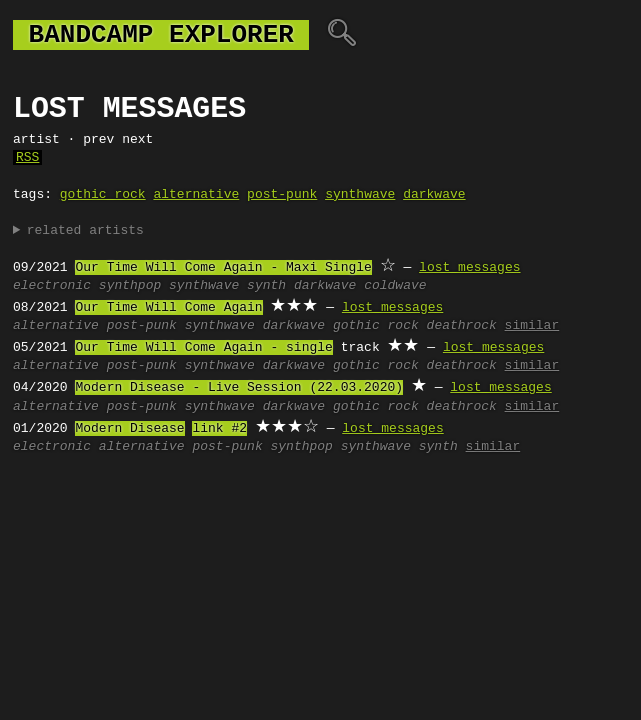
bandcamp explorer (161, 35)
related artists (85, 231)
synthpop (130, 286)
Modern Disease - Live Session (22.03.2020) (239, 388)
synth (266, 286)
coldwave (395, 286)
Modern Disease (129, 429)
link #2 (219, 429)
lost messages (469, 268)
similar (532, 326)
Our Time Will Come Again (168, 308)
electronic (52, 286)
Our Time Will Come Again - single (203, 348)
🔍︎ (341, 35)
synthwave (360, 195)
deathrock (462, 326)
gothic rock (103, 195)
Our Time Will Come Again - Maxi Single (223, 268)
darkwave (434, 195)
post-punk (282, 195)
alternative (196, 195)
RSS (27, 158)
